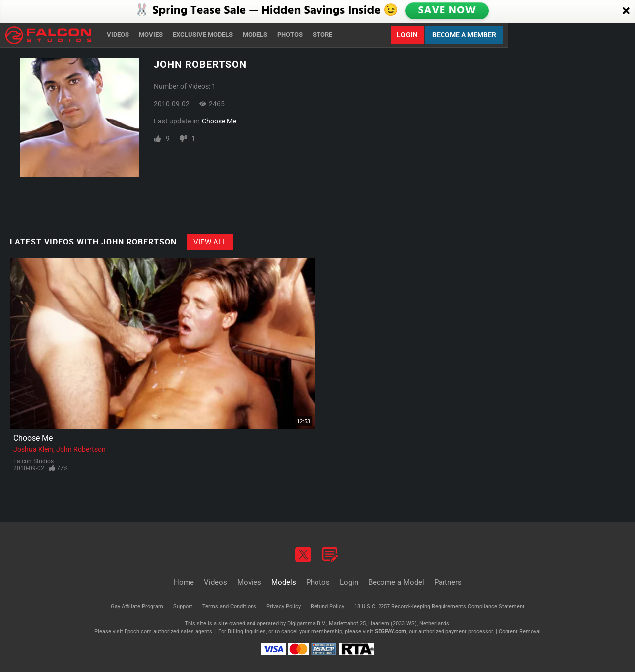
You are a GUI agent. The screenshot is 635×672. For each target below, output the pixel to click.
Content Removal (520, 632)
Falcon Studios (33, 461)
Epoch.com (138, 632)
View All (210, 242)
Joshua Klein (33, 449)
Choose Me (219, 121)
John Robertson (81, 449)
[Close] (626, 11)
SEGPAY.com (390, 632)
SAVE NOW (447, 11)
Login (407, 35)
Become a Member (464, 35)
